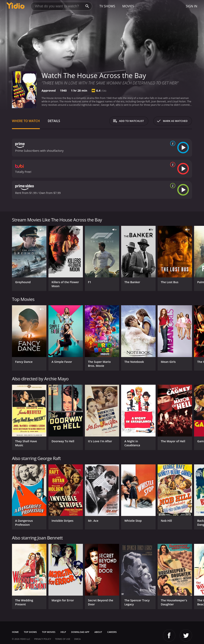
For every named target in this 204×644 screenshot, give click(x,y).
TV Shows (107, 6)
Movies (128, 6)
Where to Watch (26, 121)
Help (63, 632)
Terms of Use (63, 639)
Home (15, 632)
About (98, 632)
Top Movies (49, 632)
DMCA (77, 639)
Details (54, 121)
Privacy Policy (43, 639)
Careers (112, 632)
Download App (80, 632)
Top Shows (30, 632)
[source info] (172, 143)
